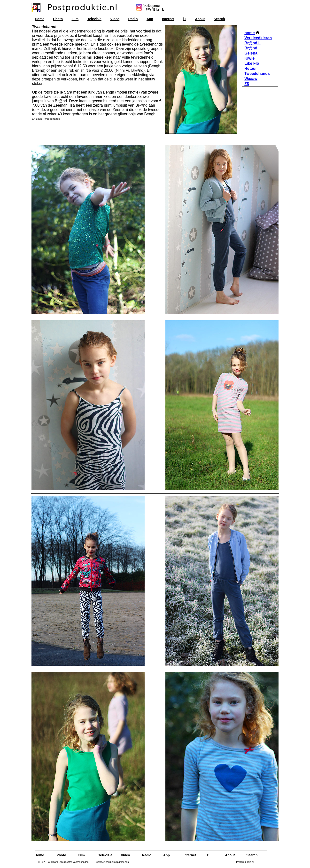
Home (40, 19)
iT (185, 19)
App (150, 19)
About (200, 19)
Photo (58, 19)
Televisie (94, 19)
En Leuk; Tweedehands (46, 119)
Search (219, 19)
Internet (168, 19)
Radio (133, 19)
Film (75, 19)
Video (115, 19)
